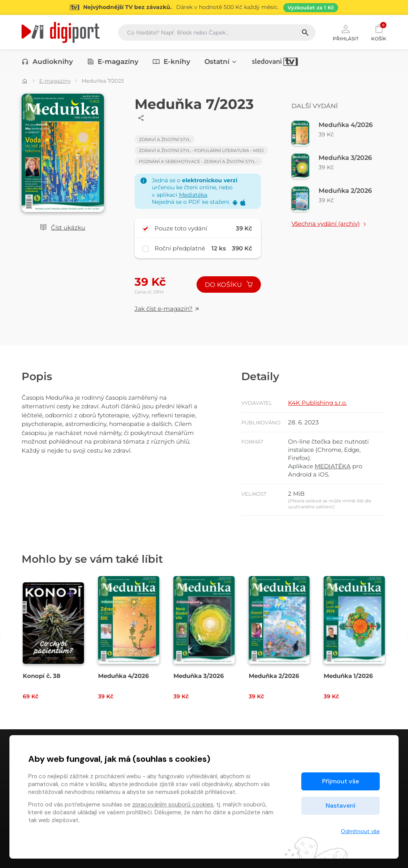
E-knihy (171, 62)
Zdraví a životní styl (165, 140)
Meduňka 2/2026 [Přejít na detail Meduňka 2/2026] (274, 676)
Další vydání (315, 106)
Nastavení (341, 805)
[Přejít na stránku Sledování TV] (204, 7)
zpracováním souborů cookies (173, 805)
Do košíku (229, 285)
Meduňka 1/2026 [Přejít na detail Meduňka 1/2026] (348, 676)
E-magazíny (113, 62)
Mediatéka (193, 195)
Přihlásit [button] (346, 32)
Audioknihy (47, 62)
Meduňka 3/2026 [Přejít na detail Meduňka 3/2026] (199, 676)
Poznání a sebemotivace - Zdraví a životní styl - (199, 161)
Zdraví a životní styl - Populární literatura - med (201, 150)
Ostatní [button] (221, 62)
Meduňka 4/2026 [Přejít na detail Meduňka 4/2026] (124, 676)
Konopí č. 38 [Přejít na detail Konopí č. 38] (42, 676)
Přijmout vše (341, 781)
